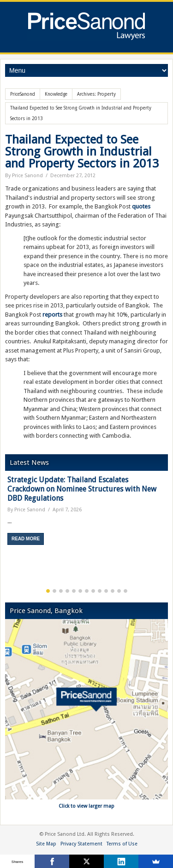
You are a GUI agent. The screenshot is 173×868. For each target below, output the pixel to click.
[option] (86, 514)
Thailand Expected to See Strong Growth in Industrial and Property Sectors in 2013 (82, 151)
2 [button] (54, 591)
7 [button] (87, 591)
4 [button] (67, 591)
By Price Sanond (24, 176)
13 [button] (125, 591)
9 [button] (100, 591)
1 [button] (48, 591)
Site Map (46, 844)
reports (52, 315)
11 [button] (113, 591)
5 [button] (74, 591)
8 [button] (93, 591)
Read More (26, 539)
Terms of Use (122, 844)
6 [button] (80, 591)
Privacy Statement (81, 844)
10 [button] (106, 591)
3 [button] (61, 591)
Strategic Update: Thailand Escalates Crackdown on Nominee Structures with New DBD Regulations (82, 489)
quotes (141, 206)
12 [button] (119, 591)
